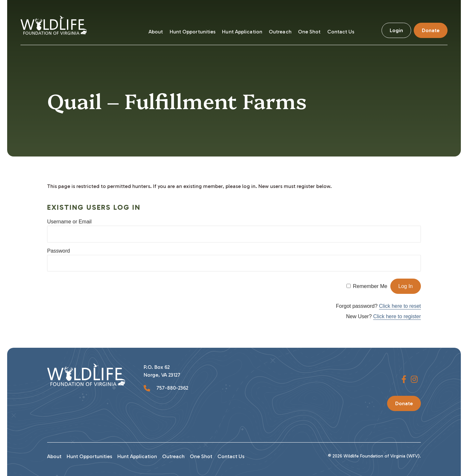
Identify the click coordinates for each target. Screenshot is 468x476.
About (156, 32)
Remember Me (370, 286)
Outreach (280, 32)
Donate (431, 30)
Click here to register (397, 316)
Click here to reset (400, 306)
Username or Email (69, 222)
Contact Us (341, 32)
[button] (404, 380)
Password (58, 251)
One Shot (309, 32)
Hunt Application (242, 32)
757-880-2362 (172, 388)
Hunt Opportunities (193, 32)
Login (396, 30)
